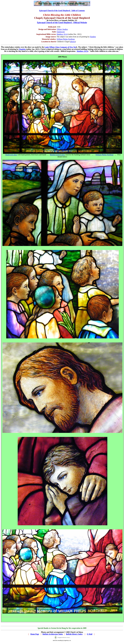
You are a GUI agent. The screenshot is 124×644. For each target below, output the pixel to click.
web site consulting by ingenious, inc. (62, 640)
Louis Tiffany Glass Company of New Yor (60, 47)
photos (73, 42)
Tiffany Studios (62, 29)
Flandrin (93, 37)
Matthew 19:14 (62, 34)
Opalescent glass (11, 155)
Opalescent (61, 32)
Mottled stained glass (57, 155)
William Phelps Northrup (104, 155)
